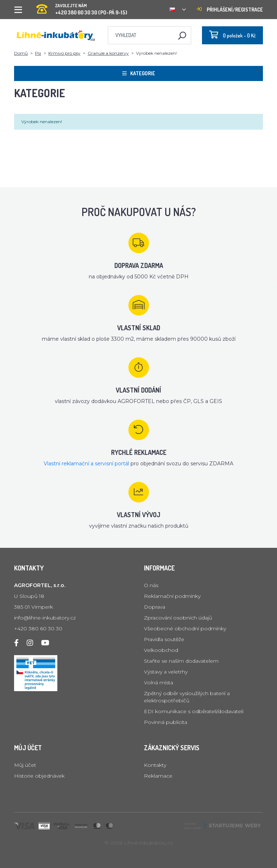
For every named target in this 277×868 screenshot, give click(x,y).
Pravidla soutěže (164, 639)
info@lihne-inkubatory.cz (45, 618)
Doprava (155, 607)
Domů (21, 53)
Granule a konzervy (108, 53)
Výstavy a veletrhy (166, 672)
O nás (151, 585)
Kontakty (155, 765)
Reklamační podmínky (172, 596)
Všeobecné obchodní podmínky (185, 628)
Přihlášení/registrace (230, 10)
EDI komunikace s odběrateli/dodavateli (194, 711)
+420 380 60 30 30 (38, 628)
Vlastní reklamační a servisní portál (86, 464)
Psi (38, 53)
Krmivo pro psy (64, 53)
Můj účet (25, 765)
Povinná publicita (166, 722)
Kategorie (139, 73)
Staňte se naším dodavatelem (181, 661)
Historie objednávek (39, 776)
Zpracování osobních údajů (178, 618)
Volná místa (159, 683)
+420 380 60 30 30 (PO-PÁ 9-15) (82, 7)
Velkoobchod (161, 650)
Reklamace (158, 776)
